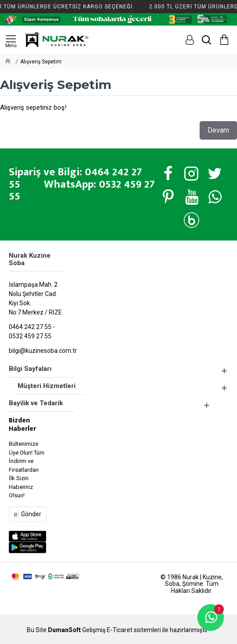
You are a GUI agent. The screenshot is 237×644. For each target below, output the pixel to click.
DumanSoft (64, 630)
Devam (218, 130)
